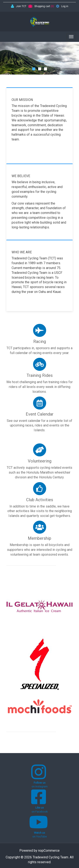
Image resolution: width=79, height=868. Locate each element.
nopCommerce (49, 851)
